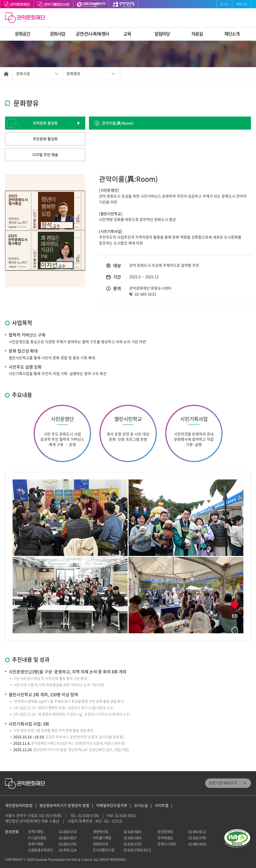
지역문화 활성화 (45, 123)
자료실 (197, 34)
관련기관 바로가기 (223, 783)
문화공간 (22, 34)
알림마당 (162, 34)
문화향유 (74, 73)
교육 (127, 34)
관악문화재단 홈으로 (26, 18)
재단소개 (232, 34)
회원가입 (242, 4)
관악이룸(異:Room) (118, 123)
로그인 (224, 4)
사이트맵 (162, 805)
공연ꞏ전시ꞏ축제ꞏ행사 (92, 34)
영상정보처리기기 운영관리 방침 (64, 805)
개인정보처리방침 (19, 805)
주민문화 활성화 (45, 139)
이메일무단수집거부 (112, 805)
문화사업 (58, 34)
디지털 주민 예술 (45, 155)
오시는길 (141, 805)
